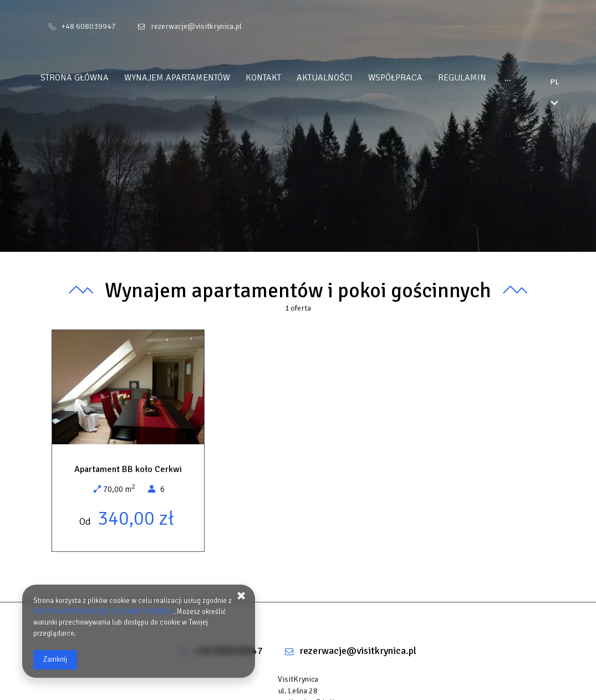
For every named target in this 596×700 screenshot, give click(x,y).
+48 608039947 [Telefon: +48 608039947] (89, 26)
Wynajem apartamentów (198, 78)
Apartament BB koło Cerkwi (128, 469)
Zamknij (55, 660)
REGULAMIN (483, 78)
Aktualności (346, 78)
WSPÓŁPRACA (416, 78)
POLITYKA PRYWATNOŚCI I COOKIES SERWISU (103, 612)
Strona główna (96, 78)
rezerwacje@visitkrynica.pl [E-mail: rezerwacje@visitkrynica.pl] (196, 26)
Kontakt (284, 78)
